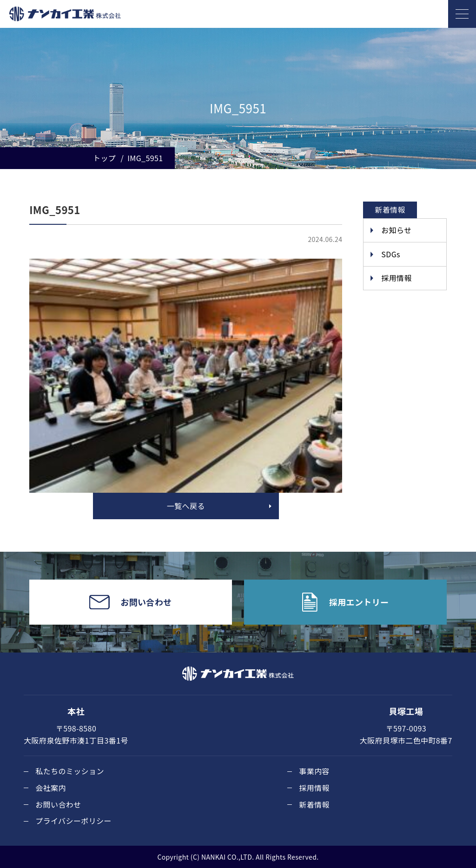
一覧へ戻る (186, 506)
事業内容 (314, 771)
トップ (104, 158)
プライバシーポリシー (73, 821)
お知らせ (396, 230)
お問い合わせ (58, 804)
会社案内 (51, 788)
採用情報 (397, 278)
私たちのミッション (70, 771)
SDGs (391, 254)
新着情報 (314, 804)
